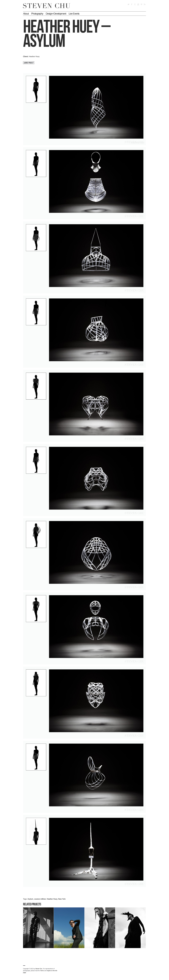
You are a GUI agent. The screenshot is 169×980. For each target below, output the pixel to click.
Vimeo (141, 4)
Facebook (132, 4)
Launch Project (29, 63)
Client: (26, 57)
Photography (37, 14)
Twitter (128, 4)
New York (62, 899)
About (26, 14)
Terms (42, 971)
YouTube (138, 4)
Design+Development (56, 14)
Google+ (135, 4)
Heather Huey (52, 899)
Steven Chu (39, 969)
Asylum (30, 899)
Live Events (74, 14)
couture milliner (40, 899)
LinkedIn (145, 4)
